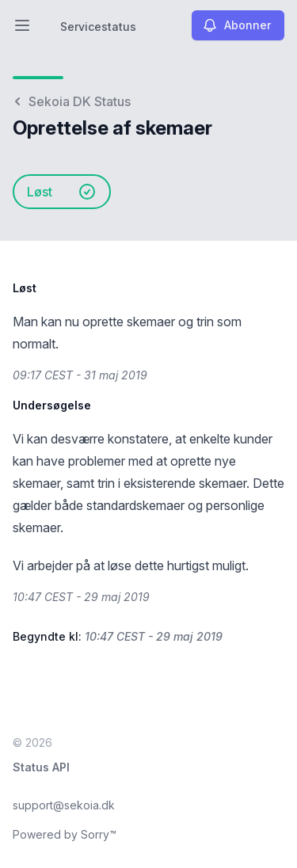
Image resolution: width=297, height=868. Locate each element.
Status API (41, 767)
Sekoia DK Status (72, 101)
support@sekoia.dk (64, 805)
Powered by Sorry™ (65, 834)
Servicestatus (98, 27)
